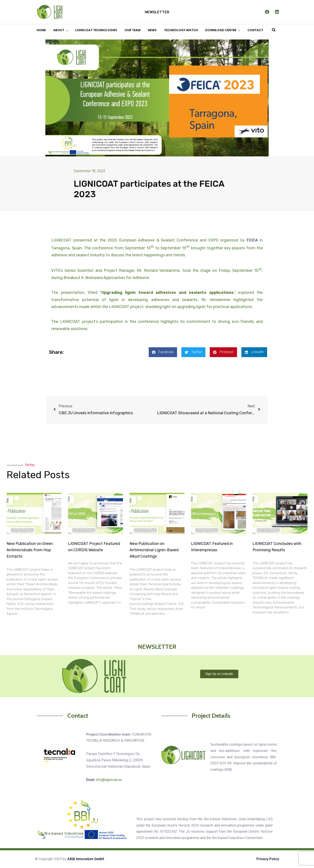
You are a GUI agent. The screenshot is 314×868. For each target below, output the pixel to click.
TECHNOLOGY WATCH (181, 30)
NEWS (152, 30)
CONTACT (255, 30)
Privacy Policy (268, 859)
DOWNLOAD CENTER (221, 30)
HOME (41, 30)
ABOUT (59, 30)
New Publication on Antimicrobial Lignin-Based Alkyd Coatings (154, 550)
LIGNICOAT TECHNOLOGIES (96, 30)
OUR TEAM (132, 30)
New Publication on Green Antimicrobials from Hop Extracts (30, 550)
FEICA (252, 240)
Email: (104, 780)
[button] (163, 352)
